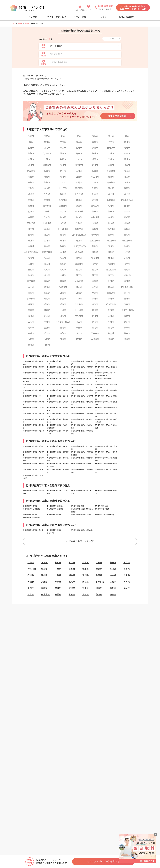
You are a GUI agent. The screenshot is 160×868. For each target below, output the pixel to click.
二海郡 (95, 183)
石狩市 (47, 171)
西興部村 (63, 287)
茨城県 (72, 569)
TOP (14, 24)
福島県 (58, 563)
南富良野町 (127, 241)
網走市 (127, 148)
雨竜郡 (95, 229)
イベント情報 (80, 17)
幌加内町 (79, 252)
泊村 (47, 212)
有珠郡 (47, 293)
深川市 (63, 165)
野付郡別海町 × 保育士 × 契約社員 (82, 530)
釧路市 (47, 148)
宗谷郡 (63, 264)
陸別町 (47, 328)
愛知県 (86, 575)
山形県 (99, 563)
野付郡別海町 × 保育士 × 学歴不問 (34, 431)
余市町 (79, 217)
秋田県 (113, 563)
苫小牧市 (47, 154)
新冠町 (95, 299)
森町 (63, 183)
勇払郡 (47, 246)
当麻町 (111, 235)
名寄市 (63, 159)
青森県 (72, 563)
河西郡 (63, 316)
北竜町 (31, 235)
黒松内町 (63, 200)
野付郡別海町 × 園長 (78, 506)
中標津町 (95, 339)
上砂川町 (47, 223)
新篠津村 (111, 171)
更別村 (95, 316)
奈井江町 (31, 223)
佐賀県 (99, 594)
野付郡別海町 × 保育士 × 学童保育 (34, 464)
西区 (31, 142)
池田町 (79, 322)
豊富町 (31, 270)
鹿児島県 (45, 594)
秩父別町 (111, 229)
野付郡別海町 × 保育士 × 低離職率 (58, 402)
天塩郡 (127, 258)
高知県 (113, 588)
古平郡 (31, 217)
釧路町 (95, 328)
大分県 (72, 594)
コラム (103, 17)
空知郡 (127, 217)
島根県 (44, 588)
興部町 (47, 287)
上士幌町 (79, 310)
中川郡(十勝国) (63, 322)
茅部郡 (47, 183)
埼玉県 (44, 569)
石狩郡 (95, 171)
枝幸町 (127, 264)
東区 (79, 136)
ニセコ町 (111, 200)
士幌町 (63, 310)
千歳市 (111, 159)
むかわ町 (31, 299)
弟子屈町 (95, 333)
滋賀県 (72, 582)
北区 (63, 136)
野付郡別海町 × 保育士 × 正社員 (33, 530)
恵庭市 (111, 165)
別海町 (63, 339)
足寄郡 (31, 328)
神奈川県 (32, 569)
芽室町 (47, 316)
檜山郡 (47, 188)
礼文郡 (63, 270)
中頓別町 (111, 264)
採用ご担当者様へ (127, 17)
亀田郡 (127, 177)
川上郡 (79, 333)
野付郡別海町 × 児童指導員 (31, 518)
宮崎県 (86, 594)
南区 (127, 136)
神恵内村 (79, 212)
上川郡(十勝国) (127, 310)
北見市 (79, 148)
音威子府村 (47, 252)
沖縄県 (113, 594)
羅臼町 (31, 345)
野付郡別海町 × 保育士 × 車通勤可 (58, 379)
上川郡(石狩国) (79, 235)
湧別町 (127, 281)
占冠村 (31, 246)
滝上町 (31, 287)
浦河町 (127, 299)
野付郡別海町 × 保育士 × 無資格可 (58, 390)
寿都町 (31, 200)
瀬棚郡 (63, 194)
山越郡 (127, 183)
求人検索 (33, 17)
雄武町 (79, 287)
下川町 (111, 246)
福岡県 (127, 588)
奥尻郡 (31, 194)
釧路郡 (111, 328)
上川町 (47, 241)
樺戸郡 (31, 229)
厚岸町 (127, 328)
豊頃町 (95, 322)
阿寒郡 (127, 333)
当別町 (79, 171)
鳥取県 (58, 588)
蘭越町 (79, 200)
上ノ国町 (63, 188)
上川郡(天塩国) (79, 246)
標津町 (127, 339)
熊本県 (31, 594)
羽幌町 (79, 258)
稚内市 (63, 154)
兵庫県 (44, 582)
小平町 (127, 252)
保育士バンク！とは (57, 17)
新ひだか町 (111, 304)
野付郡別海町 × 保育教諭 (55, 509)
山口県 (31, 588)
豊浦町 (111, 287)
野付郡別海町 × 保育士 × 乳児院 (33, 469)
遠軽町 (95, 281)
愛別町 (31, 241)
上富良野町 (95, 241)
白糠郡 (47, 339)
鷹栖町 (63, 235)
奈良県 (86, 582)
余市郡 (63, 217)
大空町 (95, 287)
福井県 (72, 575)
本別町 (111, 322)
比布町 (127, 235)
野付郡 (27, 24)
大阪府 (31, 582)
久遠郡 (95, 194)
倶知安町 (95, 206)
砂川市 (31, 165)
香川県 (86, 588)
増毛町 (95, 252)
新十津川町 (63, 229)
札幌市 (31, 136)
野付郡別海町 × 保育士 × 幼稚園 (33, 446)
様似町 (47, 304)
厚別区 (47, 142)
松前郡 (31, 177)
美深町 (127, 246)
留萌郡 (31, 258)
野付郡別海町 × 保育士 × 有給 (32, 396)
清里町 (111, 275)
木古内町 (95, 177)
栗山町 (111, 223)
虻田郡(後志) (127, 200)
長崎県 (58, 594)
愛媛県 (72, 588)
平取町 (79, 299)
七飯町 (111, 177)
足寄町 (127, 322)
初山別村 (95, 258)
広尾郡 (127, 316)
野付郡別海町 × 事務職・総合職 (81, 515)
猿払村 (47, 264)
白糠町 (31, 339)
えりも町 (79, 304)
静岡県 (99, 575)
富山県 (44, 575)
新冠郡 (111, 299)
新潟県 (113, 569)
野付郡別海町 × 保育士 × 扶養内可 (82, 396)
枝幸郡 (95, 264)
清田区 (79, 142)
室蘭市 (31, 148)
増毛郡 (111, 252)
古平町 (127, 212)
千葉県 (58, 569)
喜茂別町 (63, 206)
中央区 (47, 136)
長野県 (127, 569)
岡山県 (127, 582)
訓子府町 (31, 281)
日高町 (47, 299)
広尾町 (31, 322)
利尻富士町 (111, 270)
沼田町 (47, 235)
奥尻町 (127, 188)
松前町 (127, 171)
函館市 (95, 142)
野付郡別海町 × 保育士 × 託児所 (81, 464)
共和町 (111, 206)
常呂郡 (47, 281)
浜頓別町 (79, 264)
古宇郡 (63, 212)
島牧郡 (127, 194)
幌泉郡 (95, 304)
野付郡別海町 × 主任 (102, 506)
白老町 (63, 293)
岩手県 (86, 563)
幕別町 (47, 322)
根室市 (95, 159)
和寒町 (63, 246)
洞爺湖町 (111, 293)
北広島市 (31, 171)
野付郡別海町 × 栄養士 (30, 515)
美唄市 (79, 154)
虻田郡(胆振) (127, 287)
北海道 (20, 24)
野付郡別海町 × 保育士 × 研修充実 (82, 408)
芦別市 (95, 154)
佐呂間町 (79, 281)
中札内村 (79, 316)
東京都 (127, 563)
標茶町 (63, 333)
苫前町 (47, 258)
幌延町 (127, 270)
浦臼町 (47, 229)
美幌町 (31, 275)
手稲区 (63, 142)
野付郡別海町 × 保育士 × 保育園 (57, 446)
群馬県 (99, 569)
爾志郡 (111, 188)
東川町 (63, 241)
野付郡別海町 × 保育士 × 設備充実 (34, 413)
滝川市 (127, 159)
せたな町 (79, 194)
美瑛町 (79, 241)
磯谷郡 (95, 200)
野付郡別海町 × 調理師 (54, 515)
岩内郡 (127, 206)
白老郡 (79, 293)
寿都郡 (47, 200)
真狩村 (31, 206)
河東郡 (47, 310)
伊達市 (127, 165)
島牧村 (111, 194)
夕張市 (95, 148)
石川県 (31, 575)
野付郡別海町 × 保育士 (30, 506)
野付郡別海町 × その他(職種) (105, 515)
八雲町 (79, 183)
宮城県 (44, 563)
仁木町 (47, 217)
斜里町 (79, 275)
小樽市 (111, 142)
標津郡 (111, 339)
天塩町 (31, 264)
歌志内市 (47, 165)
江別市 (111, 154)
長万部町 (111, 183)
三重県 (127, 575)
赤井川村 (95, 217)
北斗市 (63, 171)
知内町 (63, 177)
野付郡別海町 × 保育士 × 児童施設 (106, 464)
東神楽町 (95, 235)
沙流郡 (63, 299)
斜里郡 (95, 275)
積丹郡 (111, 212)
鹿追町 (95, 310)
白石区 (95, 136)
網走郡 (47, 275)
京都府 (58, 582)
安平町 (127, 293)
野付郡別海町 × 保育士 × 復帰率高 (82, 413)
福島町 (47, 177)
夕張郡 (79, 223)
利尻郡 (95, 270)
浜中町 (47, 333)
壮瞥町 (31, 293)
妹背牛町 (79, 229)
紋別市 (31, 159)
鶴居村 (111, 333)
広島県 (113, 582)
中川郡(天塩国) (31, 252)
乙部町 (95, 188)
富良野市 (79, 165)
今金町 (47, 194)
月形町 (127, 223)
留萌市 (31, 154)
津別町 (63, 275)
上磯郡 (79, 177)
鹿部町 (31, 183)
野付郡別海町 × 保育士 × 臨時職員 (58, 384)
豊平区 (111, 136)
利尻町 (79, 270)
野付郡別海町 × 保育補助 (55, 506)
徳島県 (99, 588)
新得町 (111, 310)
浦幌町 (63, 328)
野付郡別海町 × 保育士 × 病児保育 (82, 458)
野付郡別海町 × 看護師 (102, 509)
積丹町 (95, 212)
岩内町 (31, 212)
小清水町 (127, 275)
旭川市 (127, 142)
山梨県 (58, 575)
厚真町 (95, 293)
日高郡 (127, 304)
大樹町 (111, 316)
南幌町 (111, 217)
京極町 (79, 206)
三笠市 (79, 159)
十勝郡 (79, 328)
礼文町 (47, 270)
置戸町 (63, 281)
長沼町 (95, 223)
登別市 (95, 165)
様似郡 (63, 304)
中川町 (63, 252)
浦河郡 (31, 304)
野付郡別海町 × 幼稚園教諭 (31, 509)
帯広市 (63, 148)
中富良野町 (111, 241)
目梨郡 (47, 345)
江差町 (31, 188)
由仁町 (63, 223)
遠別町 (111, 258)
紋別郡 (111, 281)
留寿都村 (47, 206)
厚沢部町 (79, 188)
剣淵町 (95, 246)
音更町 (31, 310)
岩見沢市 (111, 148)
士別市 (47, 159)
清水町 (31, 316)
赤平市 (127, 154)
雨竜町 (127, 229)
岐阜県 (113, 575)
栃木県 (86, 569)
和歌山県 (100, 582)
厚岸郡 (31, 333)
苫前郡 (63, 258)
